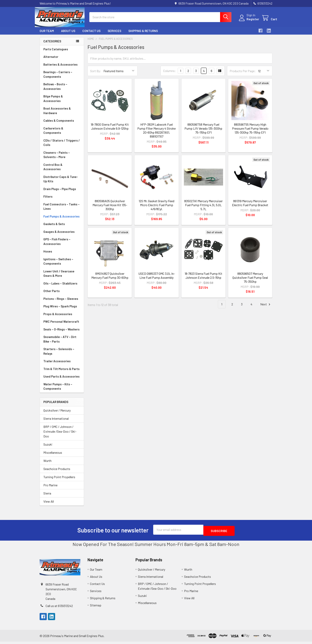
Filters (48, 200)
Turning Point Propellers (59, 480)
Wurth (47, 464)
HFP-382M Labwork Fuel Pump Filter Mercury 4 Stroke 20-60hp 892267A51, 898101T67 (156, 134)
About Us (68, 34)
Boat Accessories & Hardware (57, 114)
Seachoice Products (57, 472)
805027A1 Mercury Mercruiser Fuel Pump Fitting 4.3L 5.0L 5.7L (203, 208)
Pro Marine (50, 489)
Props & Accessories (58, 318)
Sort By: (96, 74)
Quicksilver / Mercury (57, 414)
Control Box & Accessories (53, 170)
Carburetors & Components (53, 134)
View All (49, 505)
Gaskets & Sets (54, 227)
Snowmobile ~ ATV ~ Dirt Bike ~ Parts (60, 343)
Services (114, 34)
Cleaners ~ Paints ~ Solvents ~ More (57, 158)
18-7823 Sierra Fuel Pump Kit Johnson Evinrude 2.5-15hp (203, 279)
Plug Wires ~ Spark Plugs (60, 310)
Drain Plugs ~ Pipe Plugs (60, 192)
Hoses (48, 255)
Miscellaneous (53, 456)
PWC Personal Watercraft (61, 325)
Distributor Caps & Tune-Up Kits (61, 183)
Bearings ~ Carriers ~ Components (58, 78)
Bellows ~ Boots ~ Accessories (55, 90)
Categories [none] (52, 45)
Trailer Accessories (57, 365)
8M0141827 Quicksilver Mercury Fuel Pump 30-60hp (110, 279)
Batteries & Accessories (60, 68)
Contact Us (91, 34)
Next (266, 308)
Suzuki (48, 448)
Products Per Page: (243, 74)
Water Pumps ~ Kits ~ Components (58, 390)
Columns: (170, 74)
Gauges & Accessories (59, 235)
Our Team (47, 34)
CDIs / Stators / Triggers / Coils (62, 146)
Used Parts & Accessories (61, 380)
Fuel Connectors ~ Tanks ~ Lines (61, 210)
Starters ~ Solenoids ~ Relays (59, 355)
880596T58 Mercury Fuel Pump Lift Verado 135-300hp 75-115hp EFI (203, 132)
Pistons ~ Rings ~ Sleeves (61, 302)
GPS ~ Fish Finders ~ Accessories (57, 245)
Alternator (51, 60)
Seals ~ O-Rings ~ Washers (61, 333)
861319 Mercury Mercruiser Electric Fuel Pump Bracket (250, 206)
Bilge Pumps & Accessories (53, 102)
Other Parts (52, 294)
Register (248, 21)
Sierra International (56, 422)
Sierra (47, 497)
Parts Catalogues (56, 53)
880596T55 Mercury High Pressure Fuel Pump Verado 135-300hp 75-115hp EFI (250, 132)
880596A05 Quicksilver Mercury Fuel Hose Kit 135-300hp (110, 208)
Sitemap (96, 608)
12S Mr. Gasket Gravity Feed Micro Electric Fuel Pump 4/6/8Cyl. (156, 208)
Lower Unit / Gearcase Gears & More (59, 277)
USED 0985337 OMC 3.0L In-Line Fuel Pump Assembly (157, 279)
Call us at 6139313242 (59, 608)
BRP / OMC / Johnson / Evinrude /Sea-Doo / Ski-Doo (60, 435)
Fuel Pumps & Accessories (61, 220)
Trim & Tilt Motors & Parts (61, 372)
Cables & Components (59, 124)
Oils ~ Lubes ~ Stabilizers (60, 287)
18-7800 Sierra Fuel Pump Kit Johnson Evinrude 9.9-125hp (110, 130)
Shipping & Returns (143, 34)
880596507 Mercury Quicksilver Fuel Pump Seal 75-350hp (250, 281)
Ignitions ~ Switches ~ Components (58, 265)
